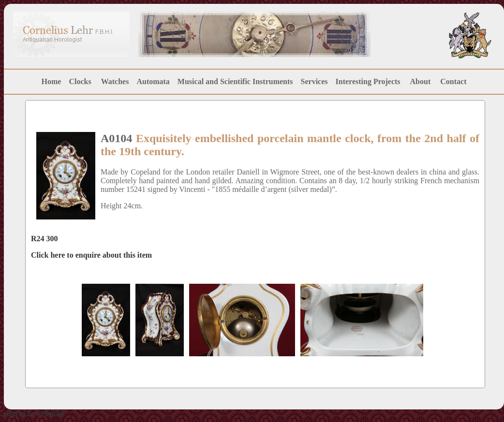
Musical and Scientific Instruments (235, 81)
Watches (115, 81)
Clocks (80, 81)
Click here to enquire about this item (91, 255)
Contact (453, 81)
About (421, 81)
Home (52, 81)
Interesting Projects (369, 81)
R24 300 (44, 239)
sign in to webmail (34, 414)
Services (314, 81)
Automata (153, 81)
